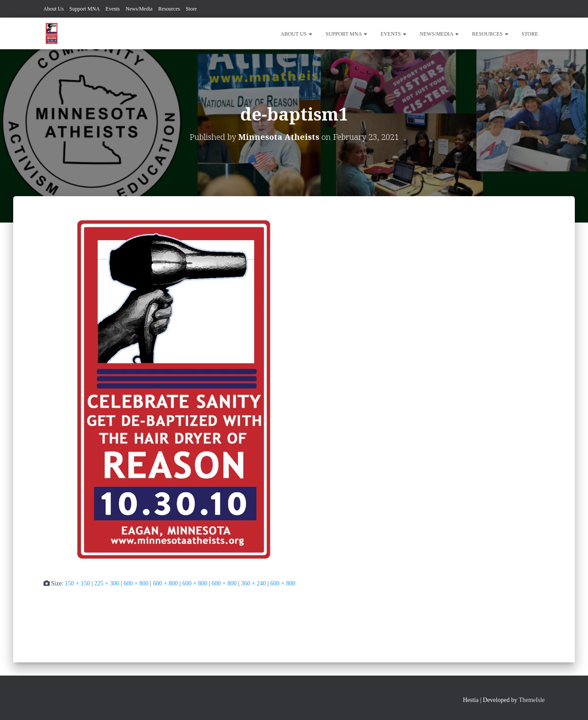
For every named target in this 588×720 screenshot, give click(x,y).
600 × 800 (136, 583)
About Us (54, 9)
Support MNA (85, 9)
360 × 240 (254, 583)
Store (191, 9)
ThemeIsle (531, 700)
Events (113, 9)
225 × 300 (107, 583)
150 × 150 (78, 583)
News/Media (139, 9)
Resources (169, 9)
